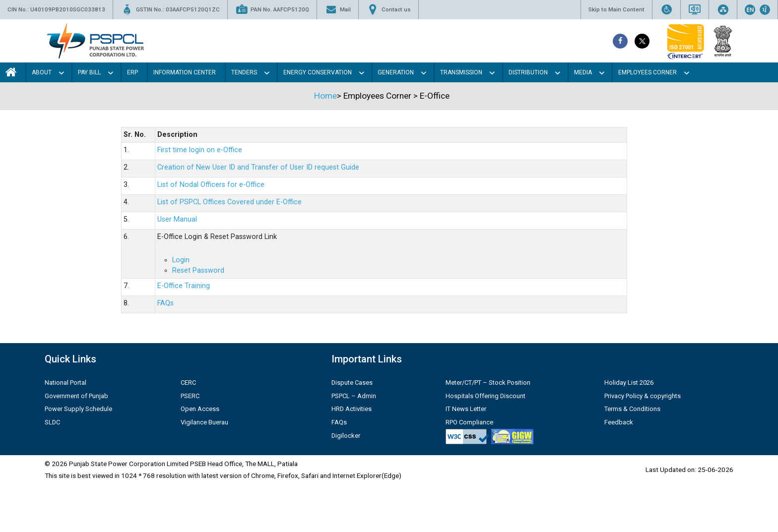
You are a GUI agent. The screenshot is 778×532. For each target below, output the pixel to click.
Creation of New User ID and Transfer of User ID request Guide (258, 167)
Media (583, 72)
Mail (338, 10)
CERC (188, 383)
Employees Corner (648, 72)
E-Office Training (184, 286)
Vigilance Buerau (204, 422)
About (42, 72)
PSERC (190, 396)
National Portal (65, 383)
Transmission (461, 72)
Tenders (244, 72)
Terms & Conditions (632, 409)
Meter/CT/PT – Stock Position (488, 383)
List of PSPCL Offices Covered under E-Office (229, 202)
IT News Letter (466, 409)
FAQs (165, 303)
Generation (396, 72)
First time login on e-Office (200, 150)
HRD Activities (352, 409)
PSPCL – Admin (354, 396)
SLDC (52, 422)
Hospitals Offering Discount (486, 396)
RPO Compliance (469, 422)
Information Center (185, 72)
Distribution (528, 72)
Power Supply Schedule (78, 409)
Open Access (200, 409)
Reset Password (198, 270)
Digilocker (346, 436)
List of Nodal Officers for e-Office (211, 185)
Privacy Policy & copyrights (643, 396)
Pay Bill (89, 72)
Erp (132, 72)
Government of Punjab (76, 396)
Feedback (619, 422)
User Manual (177, 219)
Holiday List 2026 (629, 383)
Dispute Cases (352, 383)
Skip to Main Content (616, 9)
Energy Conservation (318, 72)
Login (181, 260)
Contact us (389, 10)
